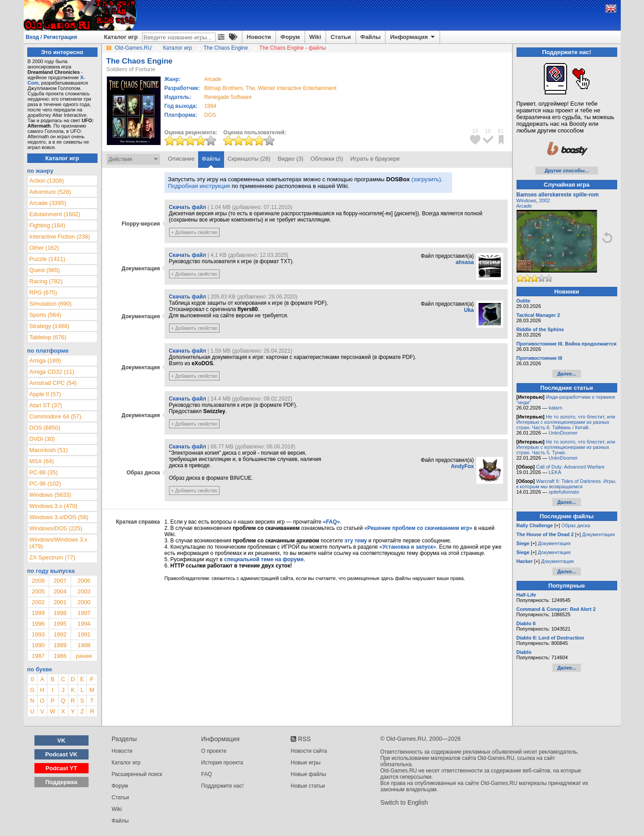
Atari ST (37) (46, 405)
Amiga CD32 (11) (52, 372)
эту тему (356, 541)
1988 (84, 645)
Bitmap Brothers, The (230, 88)
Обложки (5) (327, 159)
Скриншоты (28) (249, 159)
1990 (38, 645)
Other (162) (44, 248)
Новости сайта (309, 751)
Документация (599, 534)
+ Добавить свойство (195, 232)
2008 (38, 581)
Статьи (341, 37)
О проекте (214, 751)
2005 (38, 591)
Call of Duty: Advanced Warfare (570, 467)
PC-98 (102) (45, 484)
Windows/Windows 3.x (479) (59, 543)
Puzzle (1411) (47, 259)
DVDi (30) (42, 439)
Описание (182, 159)
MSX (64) (42, 461)
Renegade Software (228, 97)
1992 (60, 634)
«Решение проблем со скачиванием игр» (419, 528)
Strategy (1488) (50, 326)
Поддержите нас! (222, 786)
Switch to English (404, 802)
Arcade (524, 206)
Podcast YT (61, 768)
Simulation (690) (51, 304)
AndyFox (462, 466)
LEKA (555, 472)
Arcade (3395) (48, 203)
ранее (84, 656)
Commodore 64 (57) (55, 416)
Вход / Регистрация (52, 37)
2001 (60, 602)
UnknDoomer (563, 433)
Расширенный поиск (137, 774)
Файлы (371, 37)
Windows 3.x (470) (54, 506)
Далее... (567, 374)
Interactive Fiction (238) (60, 237)
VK (61, 740)
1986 (60, 656)
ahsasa (465, 262)
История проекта (222, 763)
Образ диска (576, 525)
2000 (84, 602)
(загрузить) (426, 179)
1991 (84, 634)
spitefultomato (564, 492)
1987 (38, 656)
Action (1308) (47, 181)
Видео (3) (290, 159)
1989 (60, 645)
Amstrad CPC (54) (53, 383)
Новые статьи (308, 786)
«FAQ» (331, 522)
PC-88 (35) (44, 472)
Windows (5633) (51, 495)
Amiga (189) (45, 360)
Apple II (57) (45, 394)
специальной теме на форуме (264, 559)
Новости (259, 37)
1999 (38, 613)
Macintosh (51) (49, 450)
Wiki (316, 37)
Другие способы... (567, 171)
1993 (38, 634)
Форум (290, 37)
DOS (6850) (45, 428)
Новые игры (306, 763)
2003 (84, 591)
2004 (60, 591)
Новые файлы (308, 774)
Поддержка (61, 782)
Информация (413, 37)
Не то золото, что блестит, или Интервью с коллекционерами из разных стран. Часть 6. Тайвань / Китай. (566, 422)
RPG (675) (43, 292)
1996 (38, 624)
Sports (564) (46, 315)
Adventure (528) (50, 192)
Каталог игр (121, 37)
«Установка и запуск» (408, 547)
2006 (84, 581)
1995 (60, 624)
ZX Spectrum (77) (53, 557)
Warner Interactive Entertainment (297, 88)
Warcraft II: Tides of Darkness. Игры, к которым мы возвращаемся (567, 484)
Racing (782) (46, 281)
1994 (210, 106)
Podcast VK (61, 754)
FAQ (207, 774)
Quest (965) (45, 270)
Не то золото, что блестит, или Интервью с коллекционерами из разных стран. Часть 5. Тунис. (566, 447)
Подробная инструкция (199, 186)
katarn (556, 408)
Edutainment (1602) (55, 214)
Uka (469, 310)
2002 (38, 602)
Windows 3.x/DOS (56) (59, 517)
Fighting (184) (47, 225)
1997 (84, 613)
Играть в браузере (375, 159)
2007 (60, 581)
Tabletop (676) (48, 337)
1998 (60, 613)
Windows (527, 200)
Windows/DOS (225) (56, 528)
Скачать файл (188, 207)
